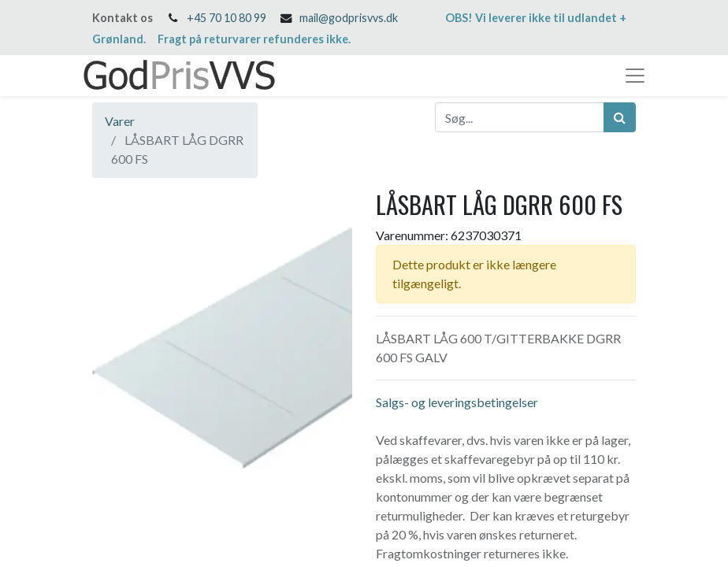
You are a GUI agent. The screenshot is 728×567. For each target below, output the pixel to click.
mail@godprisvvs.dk (349, 18)
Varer (120, 121)
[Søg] (620, 117)
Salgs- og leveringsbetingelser (457, 402)
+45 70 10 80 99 (227, 18)
